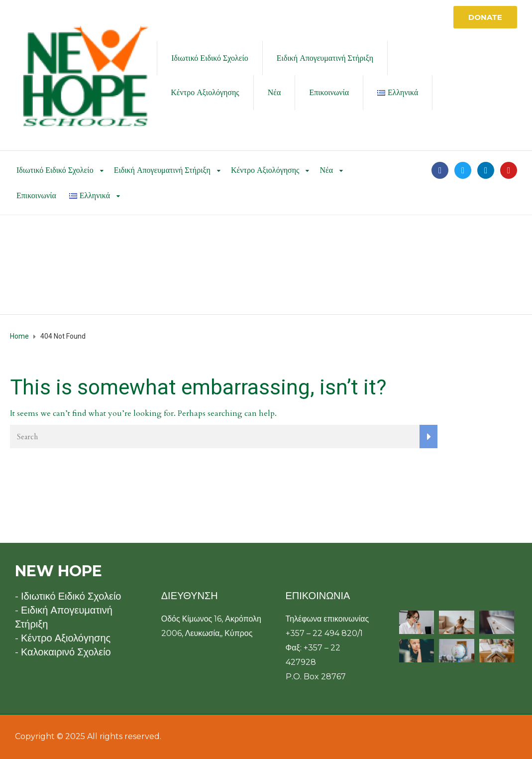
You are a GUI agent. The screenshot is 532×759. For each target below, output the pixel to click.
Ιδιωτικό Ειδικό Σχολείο (210, 58)
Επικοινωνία (329, 92)
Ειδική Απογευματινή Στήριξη (325, 58)
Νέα (274, 92)
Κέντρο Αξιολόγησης (205, 92)
